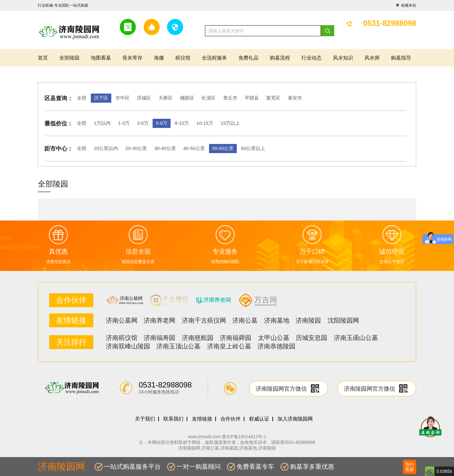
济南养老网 (160, 320)
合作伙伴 (230, 419)
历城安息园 (311, 338)
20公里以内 (106, 148)
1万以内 (102, 123)
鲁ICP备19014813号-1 (244, 437)
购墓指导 (401, 58)
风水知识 (343, 58)
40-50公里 (194, 148)
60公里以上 (253, 148)
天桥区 (166, 98)
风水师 (372, 58)
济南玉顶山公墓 (178, 346)
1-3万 (124, 123)
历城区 (144, 98)
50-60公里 (223, 148)
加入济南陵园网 (295, 419)
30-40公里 (165, 148)
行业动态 (311, 58)
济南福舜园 (236, 338)
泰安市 (295, 98)
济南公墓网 (122, 320)
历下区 (101, 98)
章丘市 (230, 98)
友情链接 (202, 419)
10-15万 (205, 123)
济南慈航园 (198, 338)
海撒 (159, 58)
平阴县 (252, 98)
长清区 (209, 98)
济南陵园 (308, 320)
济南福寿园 (160, 338)
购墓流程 (280, 58)
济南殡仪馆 (122, 338)
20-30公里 (136, 148)
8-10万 (182, 123)
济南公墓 (245, 320)
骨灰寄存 (132, 58)
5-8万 (162, 123)
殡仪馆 (183, 58)
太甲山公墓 (274, 338)
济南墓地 (277, 320)
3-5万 (143, 123)
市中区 (122, 98)
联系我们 (173, 419)
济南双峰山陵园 (128, 346)
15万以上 (230, 123)
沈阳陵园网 (343, 320)
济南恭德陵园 (276, 346)
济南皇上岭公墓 (229, 346)
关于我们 (145, 419)
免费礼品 (248, 58)
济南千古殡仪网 (204, 320)
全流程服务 (214, 58)
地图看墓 (101, 58)
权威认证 (259, 419)
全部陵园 (69, 58)
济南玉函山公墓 (356, 338)
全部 (82, 98)
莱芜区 (273, 98)
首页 (43, 58)
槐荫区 (187, 98)
